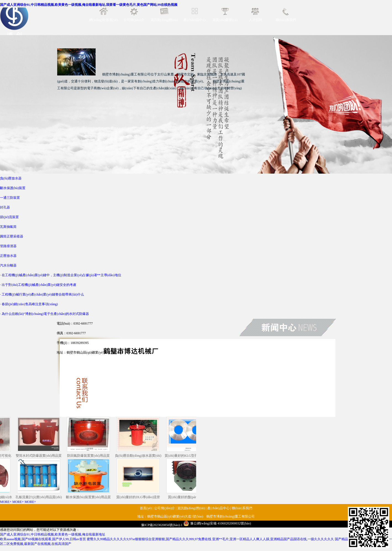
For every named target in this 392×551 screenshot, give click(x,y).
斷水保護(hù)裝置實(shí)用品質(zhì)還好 (90, 479)
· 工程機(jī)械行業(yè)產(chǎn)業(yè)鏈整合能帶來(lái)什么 (42, 294)
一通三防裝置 (10, 198)
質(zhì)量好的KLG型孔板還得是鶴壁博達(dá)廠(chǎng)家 (189, 438)
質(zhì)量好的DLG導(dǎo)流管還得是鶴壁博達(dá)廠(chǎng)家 (140, 479)
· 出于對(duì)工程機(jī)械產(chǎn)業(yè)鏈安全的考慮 (38, 285)
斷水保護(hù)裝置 (13, 188)
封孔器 (5, 207)
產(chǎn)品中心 (194, 20)
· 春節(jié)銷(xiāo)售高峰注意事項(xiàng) (29, 304)
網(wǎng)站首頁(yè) (103, 20)
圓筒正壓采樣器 (12, 236)
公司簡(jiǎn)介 (134, 20)
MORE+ (6, 502)
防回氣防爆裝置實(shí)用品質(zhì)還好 (90, 438)
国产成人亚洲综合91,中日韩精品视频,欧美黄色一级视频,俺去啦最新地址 (53, 534)
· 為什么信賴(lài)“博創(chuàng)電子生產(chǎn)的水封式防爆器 (44, 314)
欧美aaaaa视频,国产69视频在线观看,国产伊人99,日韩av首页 (43, 539)
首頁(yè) (146, 508)
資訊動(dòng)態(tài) (164, 20)
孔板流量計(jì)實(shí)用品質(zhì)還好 (40, 479)
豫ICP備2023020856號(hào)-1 (162, 525)
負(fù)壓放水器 (11, 178)
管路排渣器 (8, 246)
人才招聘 (256, 20)
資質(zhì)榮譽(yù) (225, 20)
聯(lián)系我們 (286, 20)
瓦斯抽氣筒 (8, 227)
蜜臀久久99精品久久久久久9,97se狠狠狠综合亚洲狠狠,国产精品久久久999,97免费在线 (149, 539)
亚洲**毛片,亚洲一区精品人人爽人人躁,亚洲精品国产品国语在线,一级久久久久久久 (273, 539)
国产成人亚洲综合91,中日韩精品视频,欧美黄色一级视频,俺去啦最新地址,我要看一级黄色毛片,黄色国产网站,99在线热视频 (89, 5)
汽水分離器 (8, 265)
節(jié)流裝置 (9, 217)
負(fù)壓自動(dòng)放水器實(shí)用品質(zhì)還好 (140, 438)
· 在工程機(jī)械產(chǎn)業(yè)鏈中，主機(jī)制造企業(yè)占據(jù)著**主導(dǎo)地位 (61, 275)
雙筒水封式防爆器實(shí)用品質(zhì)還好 (40, 438)
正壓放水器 (8, 256)
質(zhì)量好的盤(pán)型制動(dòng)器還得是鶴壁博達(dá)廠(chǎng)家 (189, 479)
